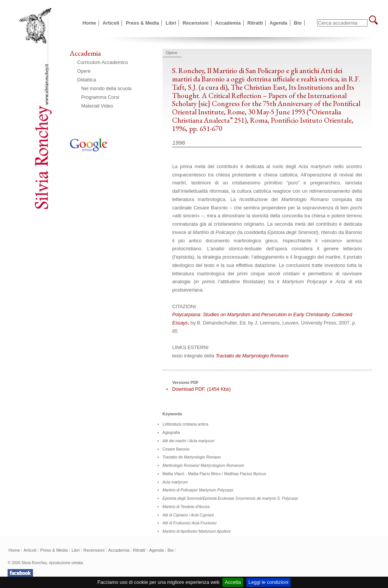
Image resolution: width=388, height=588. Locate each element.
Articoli (111, 23)
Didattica (87, 80)
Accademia (228, 23)
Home (89, 23)
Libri (171, 23)
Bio (298, 23)
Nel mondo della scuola (106, 88)
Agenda (278, 23)
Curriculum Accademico (103, 62)
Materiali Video (97, 106)
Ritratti (255, 23)
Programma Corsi (100, 97)
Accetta (233, 582)
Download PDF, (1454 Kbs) (201, 389)
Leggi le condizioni (268, 582)
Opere (84, 71)
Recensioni (196, 23)
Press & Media (142, 23)
